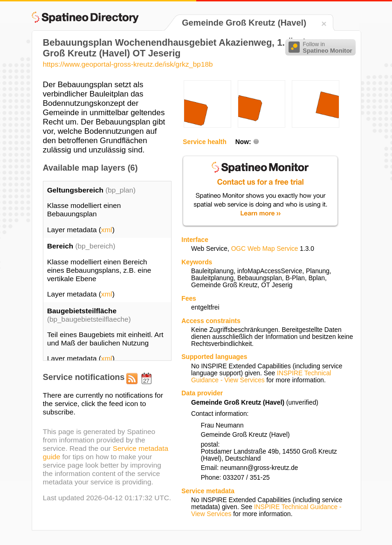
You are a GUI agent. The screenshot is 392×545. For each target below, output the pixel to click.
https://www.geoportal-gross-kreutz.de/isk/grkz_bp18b (128, 64)
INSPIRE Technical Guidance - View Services (261, 377)
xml (107, 230)
